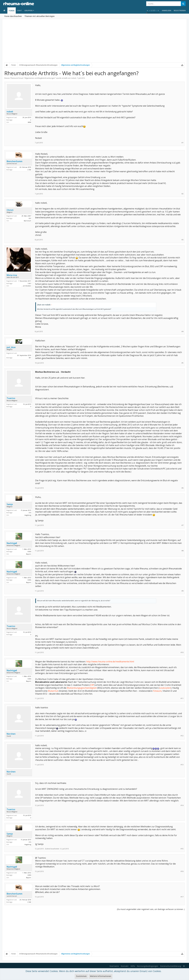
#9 (183, 591)
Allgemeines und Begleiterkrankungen (40, 78)
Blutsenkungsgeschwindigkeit (82, 688)
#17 (182, 897)
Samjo (10, 504)
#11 (182, 698)
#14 (182, 805)
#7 (183, 525)
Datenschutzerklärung (171, 966)
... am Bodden (26, 286)
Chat (19, 10)
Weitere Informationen (101, 976)
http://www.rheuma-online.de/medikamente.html (110, 662)
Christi (10, 210)
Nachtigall (12, 543)
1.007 (29, 283)
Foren (12, 11)
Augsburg (28, 515)
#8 (183, 551)
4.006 (29, 551)
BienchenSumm (15, 161)
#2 (183, 194)
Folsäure (157, 691)
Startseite (114, 966)
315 (30, 513)
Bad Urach (27, 221)
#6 (183, 488)
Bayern (29, 554)
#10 (182, 652)
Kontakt (125, 966)
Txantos (11, 398)
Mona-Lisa (12, 275)
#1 (183, 143)
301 (30, 358)
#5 (183, 363)
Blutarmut (53, 691)
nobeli (73, 78)
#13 (182, 765)
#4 (183, 331)
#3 (183, 240)
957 (30, 218)
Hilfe (133, 966)
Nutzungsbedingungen (148, 966)
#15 (182, 849)
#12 (182, 736)
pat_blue (11, 347)
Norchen (11, 734)
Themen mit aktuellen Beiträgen (40, 16)
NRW (29, 122)
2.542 (29, 170)
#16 (182, 871)
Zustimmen (81, 976)
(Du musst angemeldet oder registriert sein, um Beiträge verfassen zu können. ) (151, 909)
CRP (92, 685)
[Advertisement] (94, 43)
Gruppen (28, 10)
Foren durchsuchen (13, 16)
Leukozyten (165, 688)
